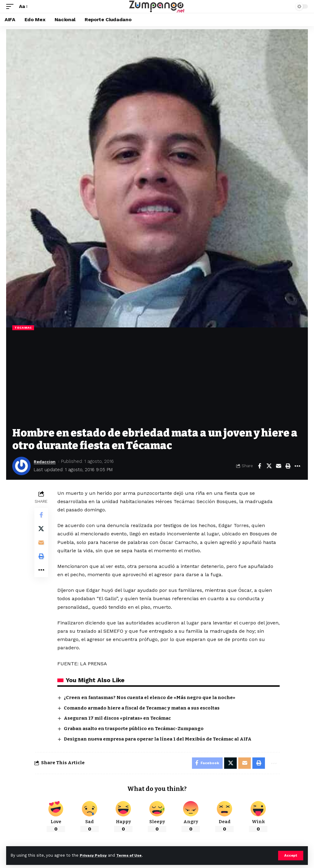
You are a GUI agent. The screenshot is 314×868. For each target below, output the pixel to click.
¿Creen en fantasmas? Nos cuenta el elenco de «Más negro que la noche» (150, 698)
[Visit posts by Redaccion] (21, 466)
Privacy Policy (94, 855)
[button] (291, 855)
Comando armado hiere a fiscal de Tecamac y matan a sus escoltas (143, 708)
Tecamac (23, 328)
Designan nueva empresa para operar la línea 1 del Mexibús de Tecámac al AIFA (159, 739)
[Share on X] (269, 466)
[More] (297, 466)
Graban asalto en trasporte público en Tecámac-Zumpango (135, 729)
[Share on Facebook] (259, 466)
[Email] (278, 466)
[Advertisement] (157, 381)
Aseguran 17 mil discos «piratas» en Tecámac (118, 718)
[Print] (288, 466)
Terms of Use (132, 855)
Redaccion (46, 461)
